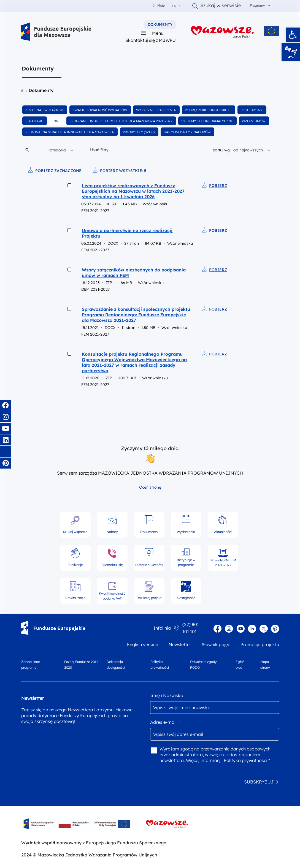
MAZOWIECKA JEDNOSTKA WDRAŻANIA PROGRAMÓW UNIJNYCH (171, 473)
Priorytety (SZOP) (139, 132)
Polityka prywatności (160, 665)
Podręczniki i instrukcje (209, 110)
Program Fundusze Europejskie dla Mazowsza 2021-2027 (121, 121)
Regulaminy (252, 110)
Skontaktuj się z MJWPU (151, 40)
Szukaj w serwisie (217, 6)
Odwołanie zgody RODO (203, 665)
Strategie (35, 121)
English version (143, 644)
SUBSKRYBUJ (259, 782)
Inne (57, 121)
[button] (293, 35)
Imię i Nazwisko (167, 695)
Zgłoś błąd (240, 665)
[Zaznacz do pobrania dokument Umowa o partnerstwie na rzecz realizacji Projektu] (69, 230)
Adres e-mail (165, 722)
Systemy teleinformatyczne (207, 121)
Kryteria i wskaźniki (45, 110)
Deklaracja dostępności (116, 665)
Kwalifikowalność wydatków (100, 110)
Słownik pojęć (216, 644)
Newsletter (180, 644)
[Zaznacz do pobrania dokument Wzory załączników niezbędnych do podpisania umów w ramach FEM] (69, 270)
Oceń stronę (150, 487)
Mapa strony (265, 665)
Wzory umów (254, 121)
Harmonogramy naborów (187, 132)
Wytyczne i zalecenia (156, 110)
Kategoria (60, 149)
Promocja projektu (260, 644)
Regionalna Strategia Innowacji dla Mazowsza (70, 132)
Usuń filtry (99, 150)
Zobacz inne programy (31, 665)
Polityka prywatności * (247, 760)
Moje (159, 6)
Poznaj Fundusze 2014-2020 (82, 665)
